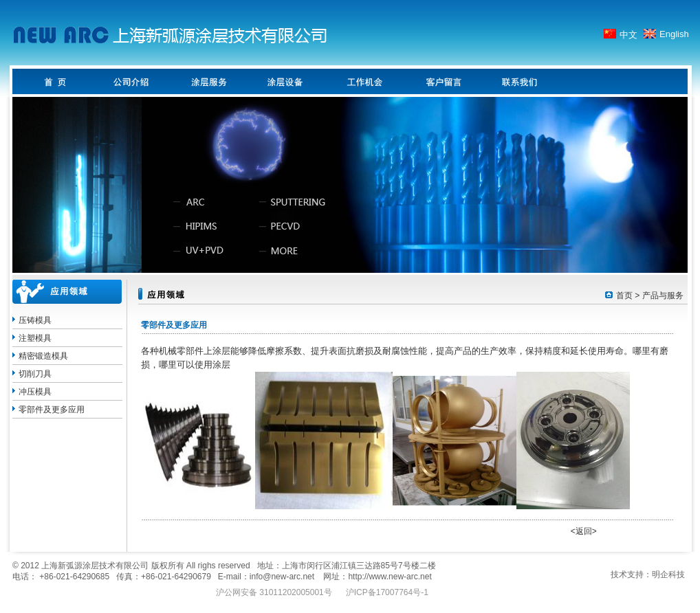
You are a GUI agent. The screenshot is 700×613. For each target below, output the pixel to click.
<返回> (584, 531)
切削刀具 (35, 374)
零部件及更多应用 (52, 410)
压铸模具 (35, 320)
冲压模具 (35, 392)
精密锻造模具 (43, 356)
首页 (624, 296)
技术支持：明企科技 (648, 575)
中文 (628, 35)
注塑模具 (35, 338)
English (674, 34)
